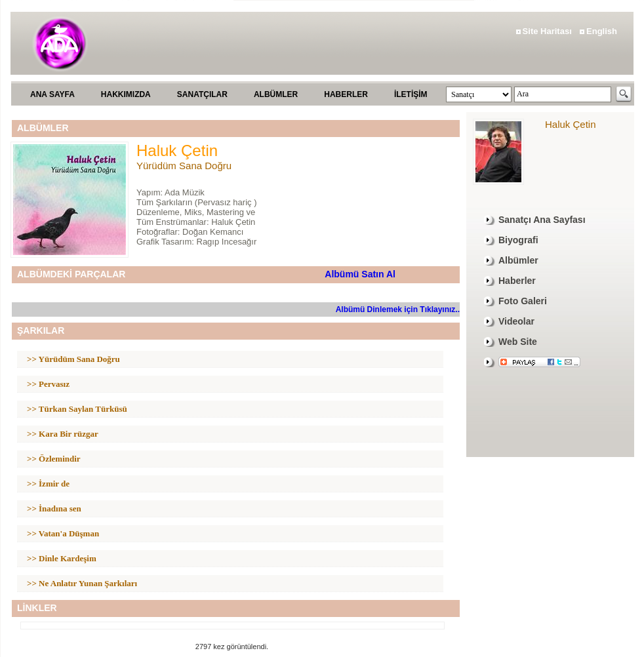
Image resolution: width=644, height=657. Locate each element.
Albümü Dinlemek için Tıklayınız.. (398, 309)
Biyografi (518, 240)
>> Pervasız (48, 384)
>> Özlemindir (54, 459)
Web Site (518, 342)
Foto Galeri (523, 301)
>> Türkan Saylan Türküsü (77, 409)
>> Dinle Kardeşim (62, 558)
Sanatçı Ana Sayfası (542, 220)
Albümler (518, 260)
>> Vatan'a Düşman (63, 533)
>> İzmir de (48, 484)
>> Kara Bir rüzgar (63, 434)
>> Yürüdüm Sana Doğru (73, 359)
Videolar (516, 321)
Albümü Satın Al (360, 274)
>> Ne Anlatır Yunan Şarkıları (82, 583)
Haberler (517, 281)
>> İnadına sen (54, 508)
